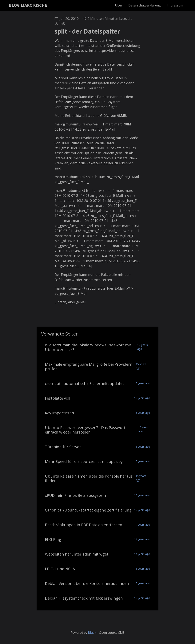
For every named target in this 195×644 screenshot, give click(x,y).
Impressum (175, 5)
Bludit (92, 633)
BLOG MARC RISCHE (28, 5)
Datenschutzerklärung (145, 5)
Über (119, 5)
